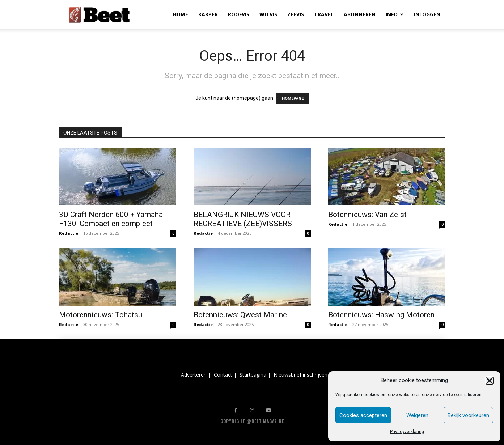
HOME (181, 14)
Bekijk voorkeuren (468, 415)
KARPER (208, 14)
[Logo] (99, 15)
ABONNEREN (360, 14)
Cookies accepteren (363, 415)
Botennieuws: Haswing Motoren (381, 315)
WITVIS (268, 14)
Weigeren (417, 415)
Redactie (69, 233)
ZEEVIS (296, 14)
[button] (490, 381)
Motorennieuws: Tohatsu (101, 315)
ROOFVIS (239, 14)
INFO (395, 14)
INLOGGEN (427, 14)
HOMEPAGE (293, 99)
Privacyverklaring (407, 432)
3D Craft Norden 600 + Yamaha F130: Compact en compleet (111, 219)
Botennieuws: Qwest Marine (240, 315)
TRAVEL (324, 14)
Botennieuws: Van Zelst (367, 215)
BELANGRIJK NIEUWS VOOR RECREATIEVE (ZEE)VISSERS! (244, 219)
